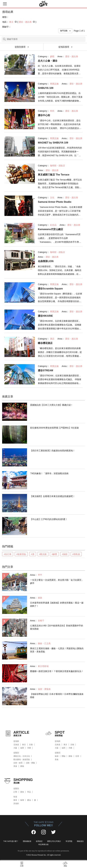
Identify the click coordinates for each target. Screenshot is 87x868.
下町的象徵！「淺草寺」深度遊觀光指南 (49, 473)
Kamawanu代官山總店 (50, 229)
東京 (24, 745)
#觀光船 (43, 554)
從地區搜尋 (64, 47)
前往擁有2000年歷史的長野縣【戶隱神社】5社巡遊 (54, 428)
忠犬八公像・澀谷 (48, 61)
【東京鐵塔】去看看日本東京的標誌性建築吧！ (53, 496)
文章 (22, 866)
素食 (22, 792)
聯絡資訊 (80, 841)
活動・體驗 (30, 763)
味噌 (22, 800)
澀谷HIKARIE (45, 316)
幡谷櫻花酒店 (45, 343)
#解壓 (54, 554)
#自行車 (8, 554)
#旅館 (65, 554)
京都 (31, 745)
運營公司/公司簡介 (54, 841)
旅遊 (57, 756)
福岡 (22, 748)
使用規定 (39, 841)
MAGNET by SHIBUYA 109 (53, 143)
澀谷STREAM (45, 370)
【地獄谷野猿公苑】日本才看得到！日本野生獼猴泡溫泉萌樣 (57, 696)
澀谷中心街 (44, 115)
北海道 (16, 745)
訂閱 (15, 792)
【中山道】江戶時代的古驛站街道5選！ (49, 519)
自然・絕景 (18, 763)
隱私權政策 (27, 841)
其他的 (16, 803)
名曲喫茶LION (46, 261)
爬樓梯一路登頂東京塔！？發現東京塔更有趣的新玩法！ (57, 671)
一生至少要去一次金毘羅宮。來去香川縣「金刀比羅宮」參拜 (57, 582)
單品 (29, 792)
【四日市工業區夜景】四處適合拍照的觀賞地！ (53, 451)
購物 (22, 766)
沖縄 (29, 748)
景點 (65, 866)
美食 (15, 766)
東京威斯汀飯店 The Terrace (54, 175)
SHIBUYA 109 (46, 88)
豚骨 (15, 800)
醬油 (29, 800)
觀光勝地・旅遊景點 (22, 759)
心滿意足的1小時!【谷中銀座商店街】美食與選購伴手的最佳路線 (57, 627)
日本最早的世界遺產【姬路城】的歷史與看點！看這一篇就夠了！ (57, 604)
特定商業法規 (43, 844)
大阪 (15, 748)
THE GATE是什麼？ (11, 841)
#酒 (33, 554)
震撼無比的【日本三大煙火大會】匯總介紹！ (51, 405)
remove (16, 22)
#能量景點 (21, 554)
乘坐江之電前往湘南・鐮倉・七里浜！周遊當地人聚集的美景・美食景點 (57, 650)
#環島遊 (76, 554)
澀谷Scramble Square (50, 289)
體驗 (63, 756)
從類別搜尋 (20, 47)
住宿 (77, 756)
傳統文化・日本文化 (22, 756)
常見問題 (69, 841)
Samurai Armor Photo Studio (55, 202)
